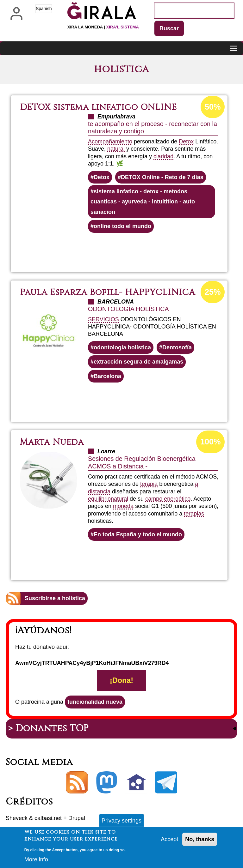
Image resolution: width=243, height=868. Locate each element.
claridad (163, 156)
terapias (194, 514)
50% (213, 107)
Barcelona (107, 376)
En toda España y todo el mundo (138, 534)
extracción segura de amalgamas (138, 362)
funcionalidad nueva (95, 702)
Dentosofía (177, 347)
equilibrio (99, 499)
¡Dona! (121, 680)
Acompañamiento (110, 142)
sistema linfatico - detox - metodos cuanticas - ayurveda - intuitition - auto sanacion (143, 202)
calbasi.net (48, 818)
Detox (186, 142)
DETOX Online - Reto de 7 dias (162, 177)
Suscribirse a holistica (55, 598)
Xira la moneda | (103, 27)
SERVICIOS (103, 319)
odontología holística (122, 347)
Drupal (77, 818)
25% (213, 292)
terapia (149, 484)
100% (210, 442)
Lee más (136, 250)
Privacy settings (121, 822)
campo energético (168, 499)
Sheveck (17, 818)
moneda (123, 506)
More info (36, 861)
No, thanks (200, 841)
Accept (169, 841)
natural (116, 149)
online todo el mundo (122, 226)
